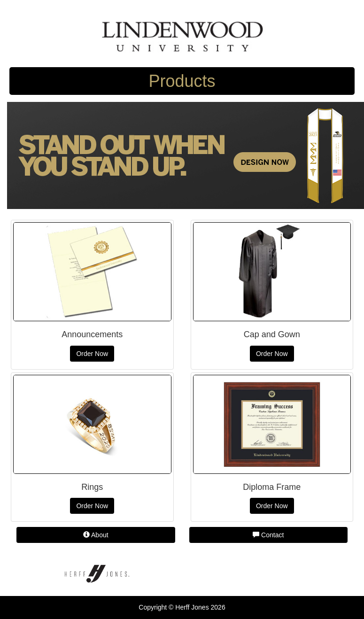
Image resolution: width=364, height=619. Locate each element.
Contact (268, 535)
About (96, 535)
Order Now (92, 354)
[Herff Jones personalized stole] (186, 155)
